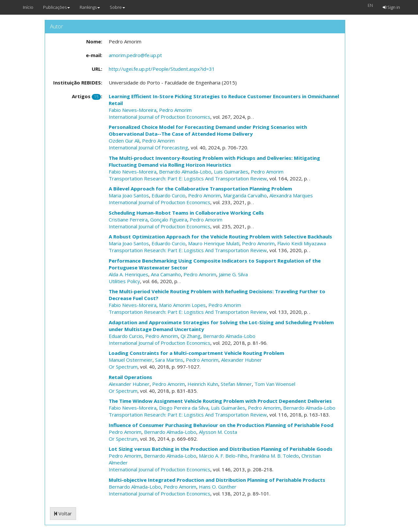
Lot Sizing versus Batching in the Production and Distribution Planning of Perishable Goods (221, 449)
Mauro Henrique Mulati (214, 243)
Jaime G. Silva (233, 274)
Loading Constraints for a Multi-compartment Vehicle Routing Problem (196, 353)
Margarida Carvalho (245, 195)
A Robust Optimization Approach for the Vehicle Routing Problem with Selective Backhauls (220, 236)
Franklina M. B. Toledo (274, 456)
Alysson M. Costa (218, 432)
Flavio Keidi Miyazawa (302, 243)
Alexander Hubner (241, 360)
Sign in (391, 7)
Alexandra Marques (291, 195)
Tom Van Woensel (275, 384)
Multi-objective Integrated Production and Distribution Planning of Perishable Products (217, 480)
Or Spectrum (123, 367)
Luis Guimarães (231, 172)
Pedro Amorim (175, 110)
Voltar (63, 513)
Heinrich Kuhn (203, 384)
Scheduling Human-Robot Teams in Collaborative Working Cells (186, 213)
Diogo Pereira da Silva (184, 408)
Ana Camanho (166, 274)
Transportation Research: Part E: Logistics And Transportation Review (188, 178)
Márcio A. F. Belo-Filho (223, 456)
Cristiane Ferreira (128, 220)
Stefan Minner (236, 384)
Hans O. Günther (218, 487)
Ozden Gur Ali (124, 141)
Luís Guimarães (228, 408)
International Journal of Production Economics (160, 117)
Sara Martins (169, 360)
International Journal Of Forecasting (148, 147)
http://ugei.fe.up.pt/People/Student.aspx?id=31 (162, 69)
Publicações (56, 7)
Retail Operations (130, 377)
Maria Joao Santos (129, 195)
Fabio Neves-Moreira (133, 110)
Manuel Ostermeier (131, 360)
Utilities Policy (124, 281)
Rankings (90, 7)
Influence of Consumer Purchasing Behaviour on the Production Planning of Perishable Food (221, 425)
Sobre (117, 7)
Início (28, 7)
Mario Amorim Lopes (182, 305)
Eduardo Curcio (169, 195)
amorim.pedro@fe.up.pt (135, 55)
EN (370, 5)
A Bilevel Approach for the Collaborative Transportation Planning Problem (200, 189)
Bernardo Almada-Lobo (185, 172)
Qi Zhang (191, 336)
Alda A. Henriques (129, 274)
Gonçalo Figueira (169, 220)
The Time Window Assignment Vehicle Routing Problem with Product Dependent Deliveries (220, 401)
